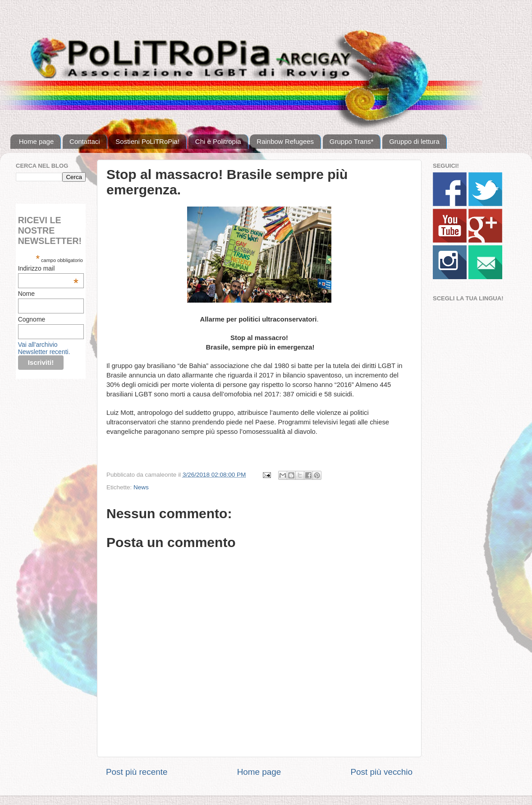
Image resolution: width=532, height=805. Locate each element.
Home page (37, 141)
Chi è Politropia (218, 141)
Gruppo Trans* (352, 141)
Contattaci (85, 141)
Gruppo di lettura (414, 141)
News (141, 487)
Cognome (32, 319)
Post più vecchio (381, 772)
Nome (26, 294)
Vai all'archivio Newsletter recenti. (44, 348)
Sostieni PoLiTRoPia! (147, 141)
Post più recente (137, 772)
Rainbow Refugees (285, 141)
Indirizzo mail (48, 268)
